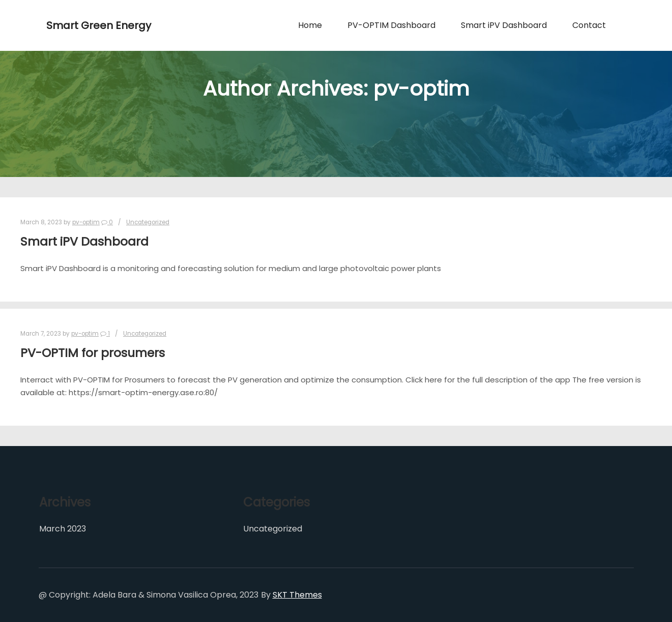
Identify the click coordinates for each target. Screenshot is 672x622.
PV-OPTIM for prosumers (93, 353)
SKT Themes (297, 595)
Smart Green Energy (97, 25)
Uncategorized (148, 222)
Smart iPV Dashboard (84, 241)
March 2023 (63, 529)
